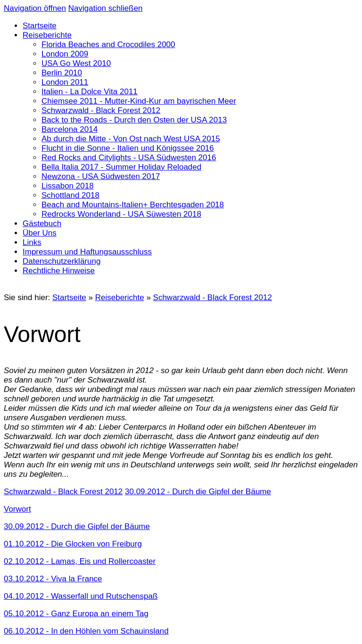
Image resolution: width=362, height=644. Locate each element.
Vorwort (17, 509)
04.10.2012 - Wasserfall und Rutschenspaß (81, 596)
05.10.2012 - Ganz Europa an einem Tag (76, 614)
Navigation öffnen (35, 8)
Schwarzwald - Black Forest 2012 (213, 298)
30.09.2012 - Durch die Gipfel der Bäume (77, 526)
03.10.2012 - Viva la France (53, 579)
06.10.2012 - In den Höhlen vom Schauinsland (86, 631)
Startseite (69, 298)
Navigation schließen (106, 8)
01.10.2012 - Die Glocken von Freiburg (73, 544)
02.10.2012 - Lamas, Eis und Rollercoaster (80, 561)
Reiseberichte (120, 298)
